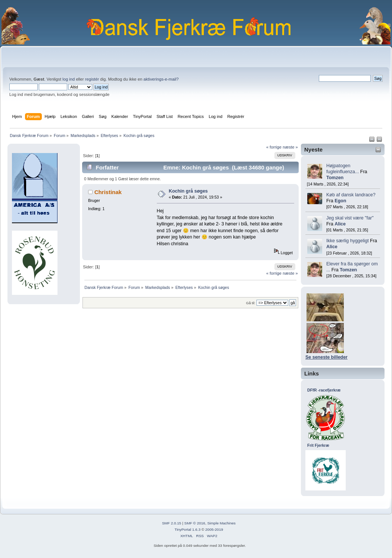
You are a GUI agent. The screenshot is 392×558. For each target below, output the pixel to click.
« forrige (274, 147)
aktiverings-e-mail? (161, 79)
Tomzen (335, 178)
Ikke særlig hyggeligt (348, 241)
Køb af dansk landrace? (351, 195)
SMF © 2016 (195, 523)
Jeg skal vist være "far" (350, 218)
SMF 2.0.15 (172, 523)
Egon (340, 201)
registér (92, 79)
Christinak (108, 192)
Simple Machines (221, 523)
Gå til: (251, 303)
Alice (340, 224)
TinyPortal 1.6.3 (187, 529)
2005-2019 (214, 529)
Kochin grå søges (188, 191)
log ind (69, 79)
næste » (290, 147)
